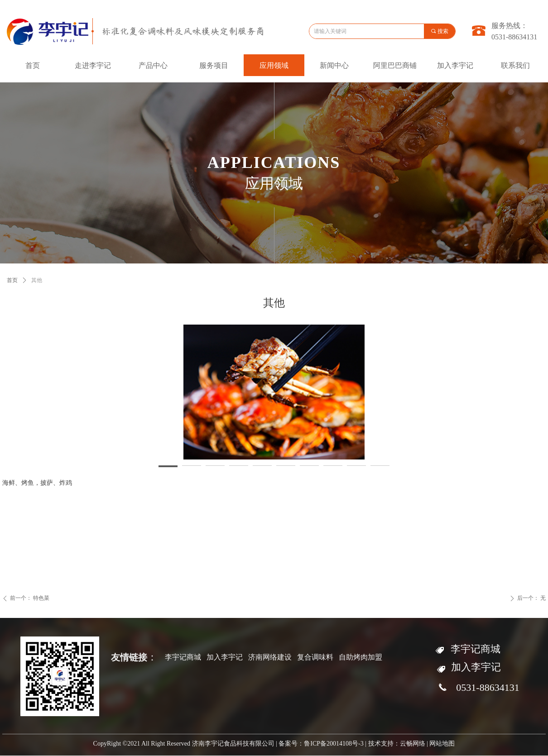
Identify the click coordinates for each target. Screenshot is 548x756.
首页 (12, 280)
